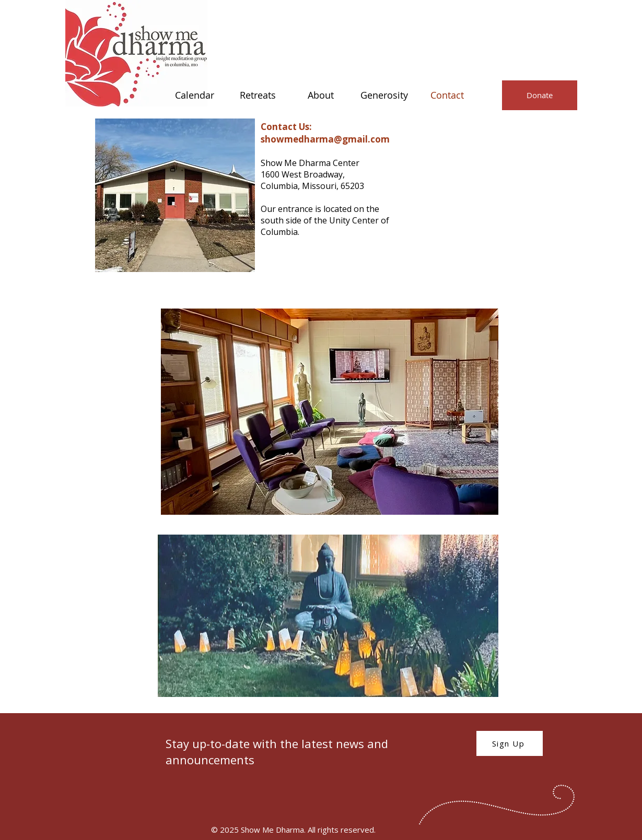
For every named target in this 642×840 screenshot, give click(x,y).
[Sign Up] (510, 743)
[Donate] (540, 95)
